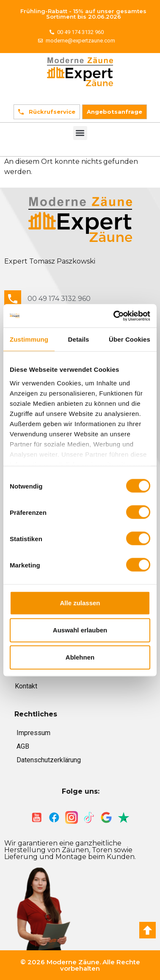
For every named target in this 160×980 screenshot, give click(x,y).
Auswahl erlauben (80, 630)
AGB (23, 746)
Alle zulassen (80, 603)
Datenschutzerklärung (49, 760)
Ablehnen (80, 657)
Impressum (33, 733)
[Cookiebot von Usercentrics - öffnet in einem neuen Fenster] (114, 316)
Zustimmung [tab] (29, 339)
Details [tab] (79, 339)
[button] (80, 133)
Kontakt (26, 686)
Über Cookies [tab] (130, 339)
